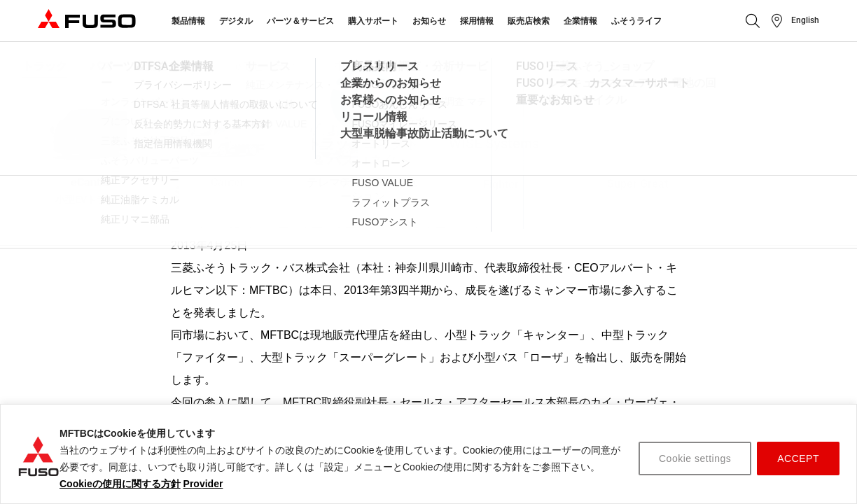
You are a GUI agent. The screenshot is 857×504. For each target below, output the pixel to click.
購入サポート (373, 21)
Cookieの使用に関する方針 (120, 484)
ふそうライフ (636, 21)
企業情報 (580, 21)
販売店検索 (529, 21)
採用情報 (477, 21)
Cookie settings (695, 458)
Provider (203, 484)
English (805, 20)
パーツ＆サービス (300, 21)
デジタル (236, 21)
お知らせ (429, 21)
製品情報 (188, 21)
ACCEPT (798, 458)
